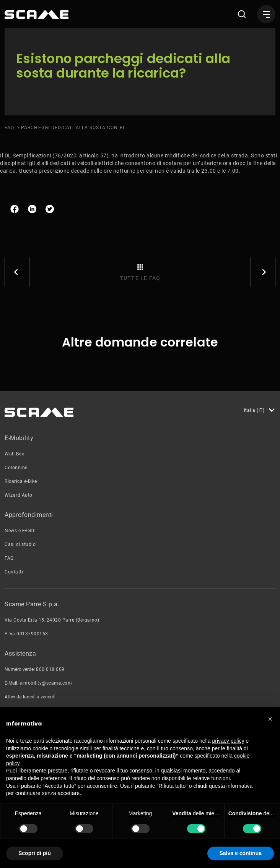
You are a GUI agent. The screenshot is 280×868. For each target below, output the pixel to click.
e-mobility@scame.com (46, 683)
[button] (270, 719)
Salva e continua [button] (241, 853)
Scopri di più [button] (35, 853)
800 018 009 (50, 669)
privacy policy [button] (228, 741)
